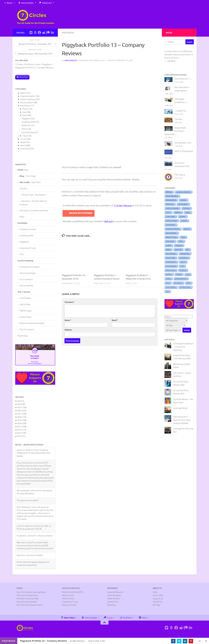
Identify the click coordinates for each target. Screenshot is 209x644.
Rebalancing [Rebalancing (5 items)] (185, 254)
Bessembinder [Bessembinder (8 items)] (171, 233)
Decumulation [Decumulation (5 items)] (171, 254)
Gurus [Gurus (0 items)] (168, 283)
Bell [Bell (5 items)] (187, 249)
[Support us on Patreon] (48, 32)
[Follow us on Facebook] (39, 32)
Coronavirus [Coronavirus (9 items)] (171, 225)
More (143, 617)
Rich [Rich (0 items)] (167, 291)
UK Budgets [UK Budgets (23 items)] (183, 204)
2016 (22, 430)
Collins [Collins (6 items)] (169, 245)
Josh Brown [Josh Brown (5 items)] (184, 258)
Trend (25, 136)
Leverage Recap (180, 408)
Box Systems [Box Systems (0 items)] (178, 283)
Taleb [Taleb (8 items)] (183, 237)
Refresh (109, 221)
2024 (21, 404)
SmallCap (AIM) (28, 122)
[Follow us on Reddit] (44, 32)
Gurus (23, 139)
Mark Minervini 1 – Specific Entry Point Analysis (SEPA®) (182, 420)
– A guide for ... (181, 111)
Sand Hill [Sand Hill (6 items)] (178, 249)
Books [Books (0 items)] (188, 283)
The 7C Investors (27, 329)
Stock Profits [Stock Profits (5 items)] (171, 258)
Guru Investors (26, 279)
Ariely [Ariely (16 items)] (188, 212)
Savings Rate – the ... (184, 143)
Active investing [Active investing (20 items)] (172, 208)
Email (115, 320)
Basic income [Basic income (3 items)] (171, 270)
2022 (22, 410)
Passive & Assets (27, 96)
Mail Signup (180, 175)
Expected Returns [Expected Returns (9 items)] (173, 229)
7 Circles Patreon (123, 205)
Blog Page (24, 77)
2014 (21, 436)
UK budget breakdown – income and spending (183, 347)
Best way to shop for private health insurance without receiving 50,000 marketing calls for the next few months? (35, 545)
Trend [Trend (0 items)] (188, 274)
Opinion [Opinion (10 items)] (182, 216)
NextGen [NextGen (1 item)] (169, 274)
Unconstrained (28, 132)
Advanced (47, 3)
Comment (69, 302)
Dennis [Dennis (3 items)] (183, 262)
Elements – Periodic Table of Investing (33, 203)
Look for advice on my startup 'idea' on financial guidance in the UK (34, 527)
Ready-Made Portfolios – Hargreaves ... (175, 131)
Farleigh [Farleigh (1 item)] (179, 274)
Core (25, 112)
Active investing (28, 99)
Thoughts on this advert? (28, 500)
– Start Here (30, 182)
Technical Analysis (28, 273)
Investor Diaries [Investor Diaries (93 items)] (183, 192)
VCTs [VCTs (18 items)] (168, 212)
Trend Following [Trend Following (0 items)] (171, 287)
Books (23, 142)
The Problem (25, 298)
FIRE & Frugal (26, 311)
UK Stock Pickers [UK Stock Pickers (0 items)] (185, 287)
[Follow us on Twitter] (31, 32)
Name (68, 320)
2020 (22, 417)
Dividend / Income (28, 229)
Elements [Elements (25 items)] (170, 204)
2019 (22, 420)
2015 (22, 433)
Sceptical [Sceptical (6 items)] (179, 245)
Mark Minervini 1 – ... (184, 79)
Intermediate (27, 3)
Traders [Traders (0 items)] (168, 279)
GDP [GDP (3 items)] (182, 266)
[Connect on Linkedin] (52, 32)
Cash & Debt (25, 304)
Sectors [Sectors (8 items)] (187, 229)
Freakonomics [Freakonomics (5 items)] (171, 262)
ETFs (22, 254)
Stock (25, 115)
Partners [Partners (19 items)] (186, 208)
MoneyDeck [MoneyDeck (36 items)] (171, 200)
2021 (22, 414)
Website (68, 330)
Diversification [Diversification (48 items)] (172, 196)
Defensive (26, 125)
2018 (22, 423)
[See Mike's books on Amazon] (35, 32)
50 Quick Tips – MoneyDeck (34, 195)
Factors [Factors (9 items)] (184, 221)
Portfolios (25, 106)
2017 (22, 426)
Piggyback (68, 33)
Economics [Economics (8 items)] (170, 241)
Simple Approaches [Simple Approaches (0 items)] (181, 279)
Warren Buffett (26, 286)
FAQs (22, 217)
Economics (25, 148)
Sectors (25, 129)
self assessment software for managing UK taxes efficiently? (34, 492)
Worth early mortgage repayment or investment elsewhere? (33, 563)
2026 (21, 401)
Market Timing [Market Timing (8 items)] (171, 237)
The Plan (23, 188)
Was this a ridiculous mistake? (30, 555)
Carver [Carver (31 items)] (183, 200)
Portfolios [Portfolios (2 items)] (183, 270)
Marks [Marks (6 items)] (168, 249)
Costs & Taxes (25, 317)
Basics (10, 3)
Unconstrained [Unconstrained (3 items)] (171, 266)
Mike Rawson (71, 60)
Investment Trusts (28, 248)
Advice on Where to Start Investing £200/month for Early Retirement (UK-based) (34, 453)
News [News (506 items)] (169, 192)
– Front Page (28, 176)
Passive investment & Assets (32, 323)
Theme (25, 109)
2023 (22, 407)
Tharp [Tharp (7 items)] (181, 241)
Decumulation (27, 102)
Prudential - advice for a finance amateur (35, 536)
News (23, 145)
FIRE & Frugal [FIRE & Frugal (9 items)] (171, 221)
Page (23, 170)
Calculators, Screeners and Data (34, 210)
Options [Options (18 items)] (178, 212)
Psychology (23, 336)
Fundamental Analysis (29, 267)
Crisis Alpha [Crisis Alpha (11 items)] (171, 216)
